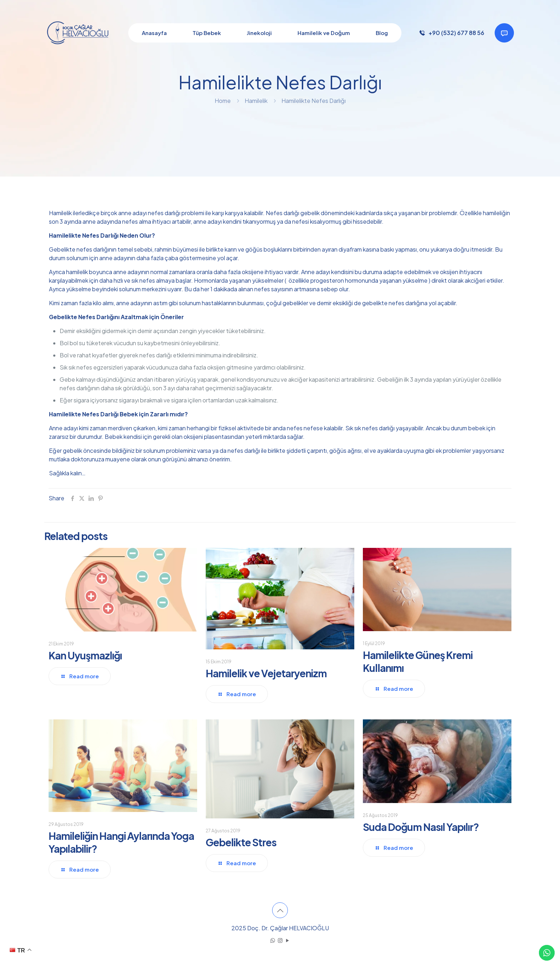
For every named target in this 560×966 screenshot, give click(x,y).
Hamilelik (256, 101)
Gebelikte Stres (241, 842)
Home (223, 101)
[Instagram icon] (280, 940)
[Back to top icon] (280, 910)
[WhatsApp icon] (273, 940)
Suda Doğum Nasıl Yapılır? (421, 827)
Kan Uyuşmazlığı (85, 655)
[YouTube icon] (288, 940)
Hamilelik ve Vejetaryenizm (266, 673)
